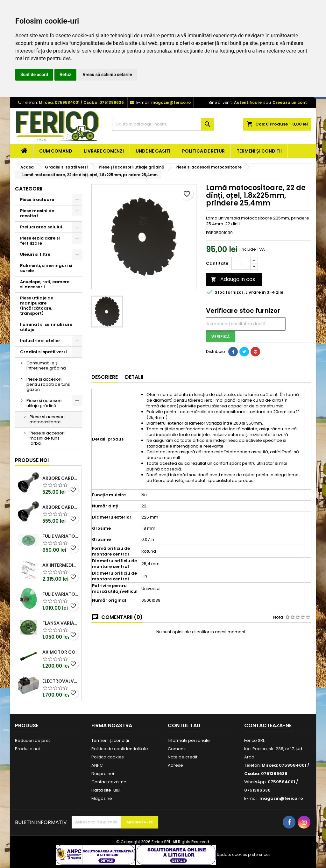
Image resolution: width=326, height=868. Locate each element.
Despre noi (103, 774)
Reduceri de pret (32, 740)
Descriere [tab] (105, 377)
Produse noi (32, 460)
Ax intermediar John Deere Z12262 (61, 565)
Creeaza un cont (290, 102)
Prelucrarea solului (41, 227)
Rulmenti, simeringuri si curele (46, 268)
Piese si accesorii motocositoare (48, 419)
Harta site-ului (106, 790)
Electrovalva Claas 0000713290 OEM (61, 681)
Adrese (175, 765)
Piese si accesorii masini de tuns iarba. (48, 438)
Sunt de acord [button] (34, 75)
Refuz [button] (65, 75)
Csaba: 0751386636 (104, 102)
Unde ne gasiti (153, 151)
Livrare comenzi (104, 151)
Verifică (221, 337)
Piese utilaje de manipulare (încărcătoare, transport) (37, 306)
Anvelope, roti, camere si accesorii (45, 284)
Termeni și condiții (259, 151)
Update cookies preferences (244, 854)
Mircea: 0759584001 (59, 102)
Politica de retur (203, 151)
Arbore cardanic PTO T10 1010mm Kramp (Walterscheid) (61, 478)
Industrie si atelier (40, 341)
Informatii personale (189, 740)
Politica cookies (108, 757)
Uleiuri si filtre (35, 254)
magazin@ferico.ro (171, 102)
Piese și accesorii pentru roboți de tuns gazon (48, 384)
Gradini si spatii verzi (43, 352)
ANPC (97, 765)
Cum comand (56, 151)
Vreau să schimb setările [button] (107, 75)
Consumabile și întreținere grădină (46, 366)
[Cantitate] (241, 263)
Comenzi (177, 749)
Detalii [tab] (134, 377)
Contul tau (184, 725)
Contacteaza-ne (109, 782)
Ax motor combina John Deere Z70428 (61, 652)
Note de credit (183, 757)
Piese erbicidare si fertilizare (40, 241)
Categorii (29, 189)
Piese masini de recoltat (37, 213)
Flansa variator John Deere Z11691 (61, 623)
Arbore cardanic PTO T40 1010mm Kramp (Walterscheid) (61, 507)
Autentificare (248, 102)
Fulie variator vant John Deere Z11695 (61, 594)
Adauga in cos (233, 279)
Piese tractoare (37, 200)
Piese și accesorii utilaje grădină (44, 403)
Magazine (102, 798)
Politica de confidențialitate (120, 749)
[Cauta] (163, 124)
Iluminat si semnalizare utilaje (46, 327)
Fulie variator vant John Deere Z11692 (61, 536)
